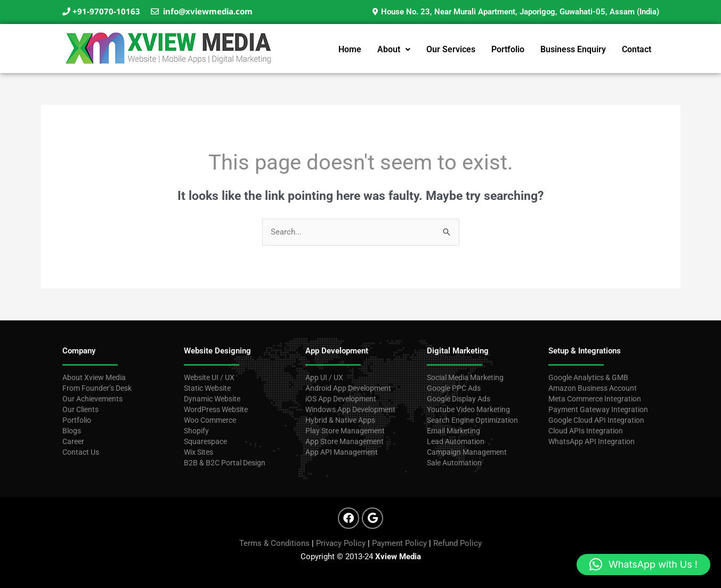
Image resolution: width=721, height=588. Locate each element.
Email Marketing (453, 431)
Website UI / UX (209, 377)
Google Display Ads (459, 399)
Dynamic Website (212, 399)
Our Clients (80, 409)
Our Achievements (92, 399)
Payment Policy (399, 543)
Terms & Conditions (274, 543)
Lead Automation (456, 441)
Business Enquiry (573, 49)
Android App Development (348, 388)
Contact (637, 49)
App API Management (342, 452)
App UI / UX (325, 377)
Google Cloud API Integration (596, 420)
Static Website (207, 388)
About (394, 49)
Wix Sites (199, 452)
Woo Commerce (210, 420)
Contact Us (81, 452)
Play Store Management (345, 431)
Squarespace (205, 441)
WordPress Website (216, 409)
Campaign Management (467, 452)
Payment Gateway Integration (598, 409)
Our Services (451, 49)
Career (73, 441)
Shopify (196, 431)
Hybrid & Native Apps (340, 420)
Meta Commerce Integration (595, 399)
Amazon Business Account (593, 388)
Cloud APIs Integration (586, 431)
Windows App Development (350, 409)
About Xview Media (94, 377)
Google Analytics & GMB (588, 377)
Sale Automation (454, 463)
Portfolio (508, 49)
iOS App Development (341, 399)
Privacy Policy (341, 543)
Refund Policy (457, 543)
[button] (394, 50)
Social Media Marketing (465, 377)
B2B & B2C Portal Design (225, 463)
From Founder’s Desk (97, 388)
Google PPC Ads (454, 388)
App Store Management (345, 441)
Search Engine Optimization (472, 420)
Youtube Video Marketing (468, 409)
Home (350, 49)
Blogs (72, 431)
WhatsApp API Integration (592, 441)
